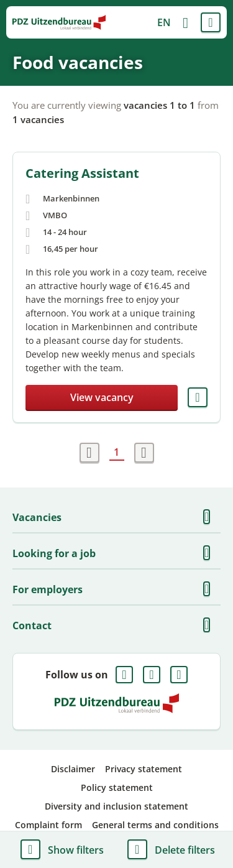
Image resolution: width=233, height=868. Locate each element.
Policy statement (117, 787)
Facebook (124, 675)
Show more (211, 517)
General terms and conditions (155, 825)
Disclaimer (73, 769)
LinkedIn (152, 675)
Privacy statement (144, 769)
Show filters (76, 850)
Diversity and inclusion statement (116, 806)
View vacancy (102, 397)
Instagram (179, 675)
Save (198, 397)
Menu (211, 22)
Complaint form (48, 825)
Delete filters (185, 850)
